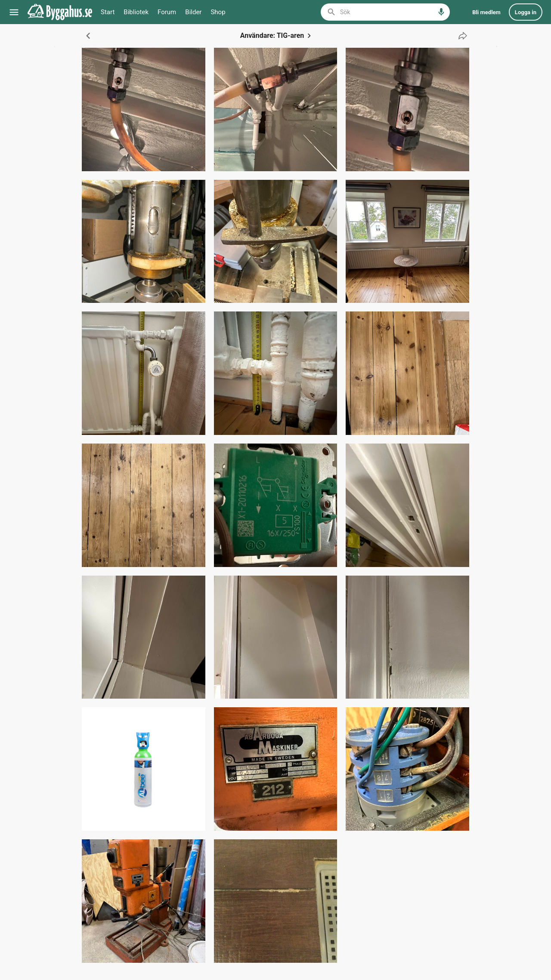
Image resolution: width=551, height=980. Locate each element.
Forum (167, 12)
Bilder (193, 12)
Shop (218, 12)
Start (108, 12)
